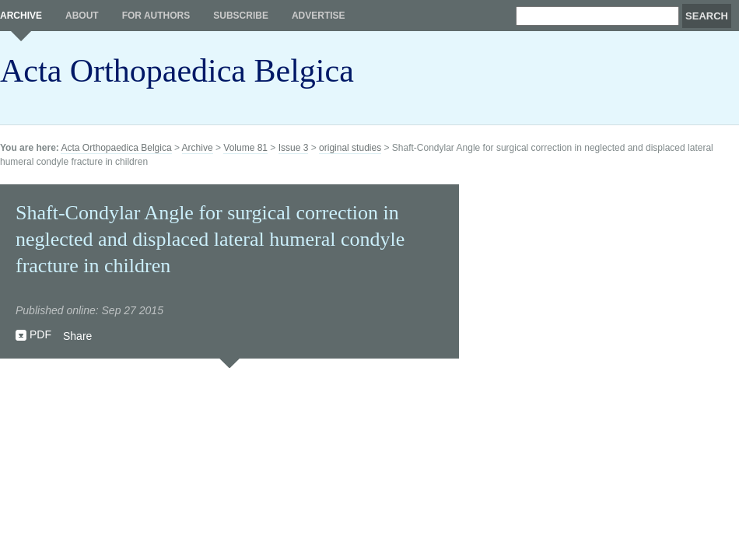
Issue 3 (294, 148)
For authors (156, 16)
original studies (350, 148)
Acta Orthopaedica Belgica (177, 71)
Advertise (319, 16)
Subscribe (241, 16)
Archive (21, 16)
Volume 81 (245, 148)
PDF (40, 334)
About (82, 16)
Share (77, 336)
